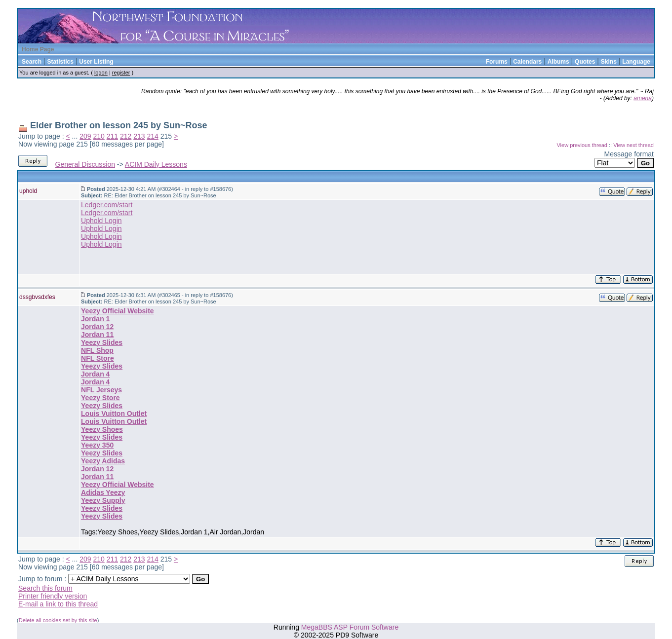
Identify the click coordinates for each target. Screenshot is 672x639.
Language (636, 62)
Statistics (60, 62)
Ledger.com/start (107, 205)
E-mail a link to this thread (58, 604)
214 (152, 136)
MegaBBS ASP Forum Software (350, 627)
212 (126, 136)
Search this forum (45, 588)
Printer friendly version (53, 596)
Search (32, 62)
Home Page (38, 49)
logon (101, 73)
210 (99, 136)
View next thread (633, 145)
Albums (558, 62)
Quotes (585, 62)
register (121, 73)
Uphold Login (101, 221)
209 (85, 136)
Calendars (527, 62)
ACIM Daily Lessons (156, 164)
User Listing (96, 62)
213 (139, 136)
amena (643, 98)
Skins (609, 62)
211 (112, 136)
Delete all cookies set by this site (58, 620)
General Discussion (85, 164)
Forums (497, 62)
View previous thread (582, 145)
